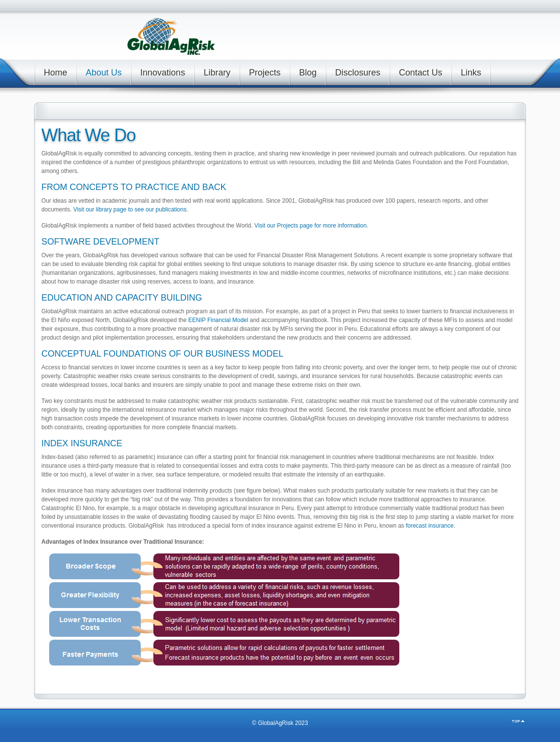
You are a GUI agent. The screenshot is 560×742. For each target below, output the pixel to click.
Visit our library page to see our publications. (131, 209)
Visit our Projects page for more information (310, 226)
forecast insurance (429, 526)
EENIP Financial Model (218, 320)
